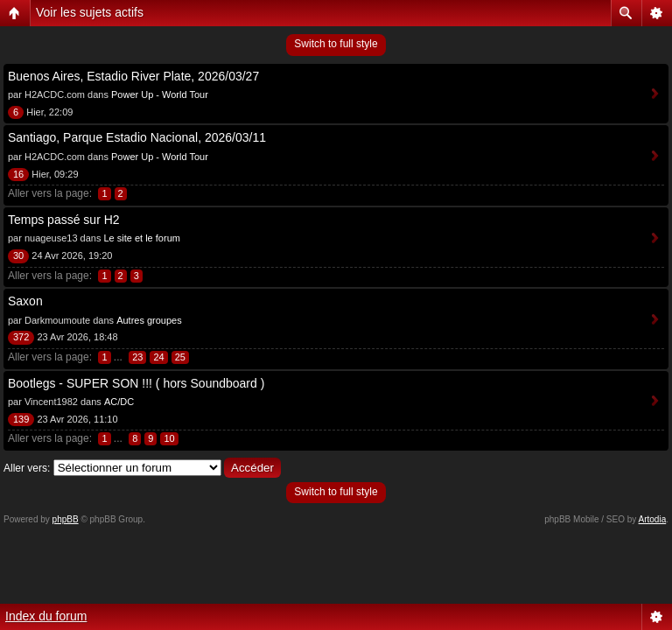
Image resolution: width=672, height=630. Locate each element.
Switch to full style (336, 44)
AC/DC (119, 402)
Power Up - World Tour (160, 94)
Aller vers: (27, 468)
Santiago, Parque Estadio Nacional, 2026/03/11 (137, 137)
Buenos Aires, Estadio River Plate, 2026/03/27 (133, 76)
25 (180, 357)
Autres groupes (149, 320)
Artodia (653, 519)
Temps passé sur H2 (64, 220)
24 (158, 357)
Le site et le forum (141, 238)
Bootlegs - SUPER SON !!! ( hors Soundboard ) (136, 383)
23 (137, 357)
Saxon (25, 301)
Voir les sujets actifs (90, 12)
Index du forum (46, 616)
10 (169, 438)
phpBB (66, 519)
